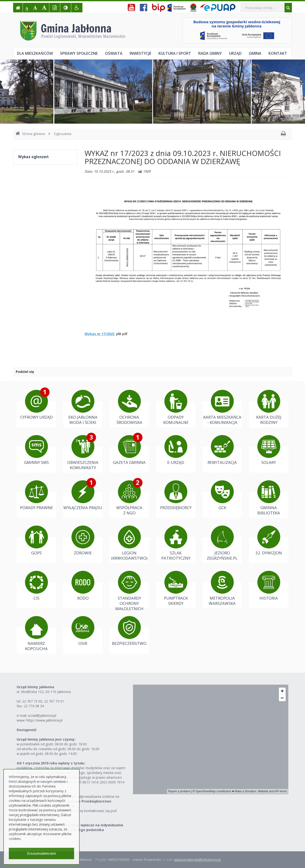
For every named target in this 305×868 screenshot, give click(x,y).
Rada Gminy (210, 53)
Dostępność (27, 730)
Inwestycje (140, 53)
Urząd (235, 53)
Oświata (114, 53)
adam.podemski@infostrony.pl (197, 860)
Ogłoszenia (63, 134)
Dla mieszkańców (35, 53)
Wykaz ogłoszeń (33, 157)
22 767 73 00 (32, 701)
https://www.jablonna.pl (44, 720)
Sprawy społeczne (79, 53)
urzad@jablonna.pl (42, 715)
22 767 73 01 (54, 701)
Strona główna (30, 134)
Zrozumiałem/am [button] (41, 853)
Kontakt (278, 53)
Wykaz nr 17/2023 (99, 334)
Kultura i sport (175, 53)
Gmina (255, 53)
